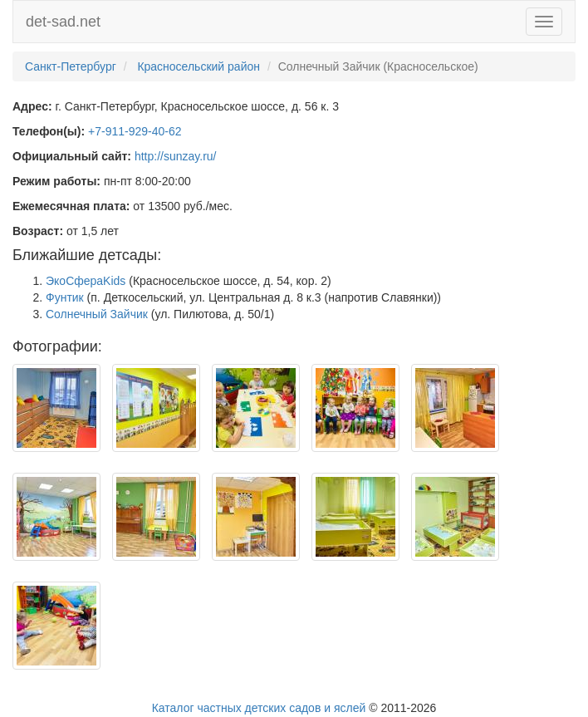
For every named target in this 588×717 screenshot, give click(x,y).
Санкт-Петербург (71, 66)
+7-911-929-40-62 (135, 131)
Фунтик (65, 297)
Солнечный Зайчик (97, 314)
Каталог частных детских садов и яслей (259, 708)
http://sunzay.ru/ (176, 156)
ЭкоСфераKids (86, 281)
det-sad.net (63, 22)
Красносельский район (198, 66)
